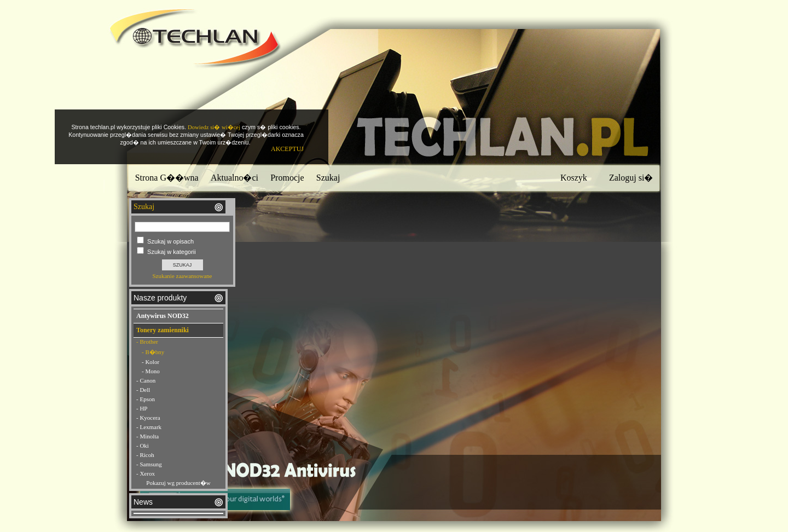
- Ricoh (145, 455)
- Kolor (150, 362)
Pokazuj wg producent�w (178, 483)
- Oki (143, 446)
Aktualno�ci (234, 178)
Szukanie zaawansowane (182, 276)
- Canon (146, 380)
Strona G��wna (167, 178)
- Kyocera (148, 418)
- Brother (147, 342)
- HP (142, 408)
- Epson (146, 399)
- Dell (143, 390)
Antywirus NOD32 (163, 316)
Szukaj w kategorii (172, 252)
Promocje (287, 178)
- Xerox (146, 473)
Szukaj (328, 178)
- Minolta (147, 436)
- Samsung (149, 464)
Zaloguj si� (631, 178)
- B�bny (153, 352)
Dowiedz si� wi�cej (214, 127)
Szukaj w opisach (170, 241)
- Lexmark (149, 427)
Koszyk (574, 178)
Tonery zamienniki (163, 330)
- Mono (151, 371)
